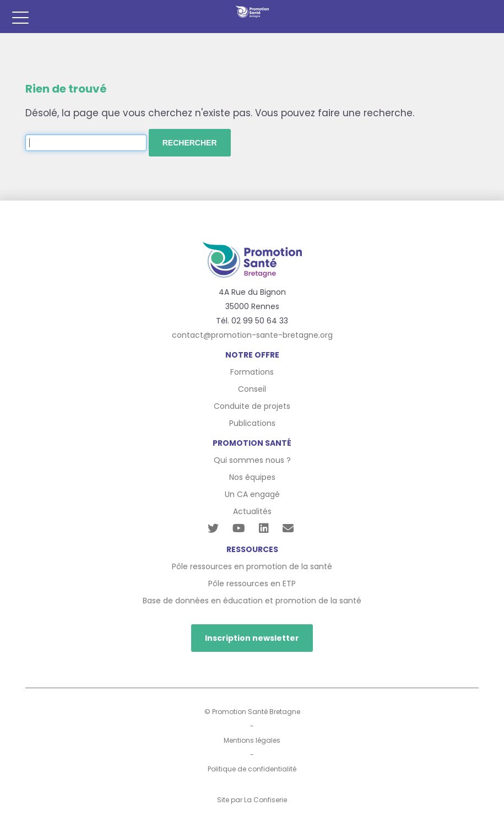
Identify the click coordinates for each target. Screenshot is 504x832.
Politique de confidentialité (252, 769)
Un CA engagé (252, 494)
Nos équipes (252, 477)
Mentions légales (252, 740)
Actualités (252, 511)
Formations (252, 372)
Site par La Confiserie (252, 800)
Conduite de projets (252, 406)
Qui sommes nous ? (252, 460)
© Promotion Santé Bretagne (252, 712)
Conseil (252, 389)
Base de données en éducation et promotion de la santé (252, 601)
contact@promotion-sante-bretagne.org (252, 335)
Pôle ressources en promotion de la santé (252, 566)
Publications (252, 423)
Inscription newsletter (252, 638)
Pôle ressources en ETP (252, 584)
